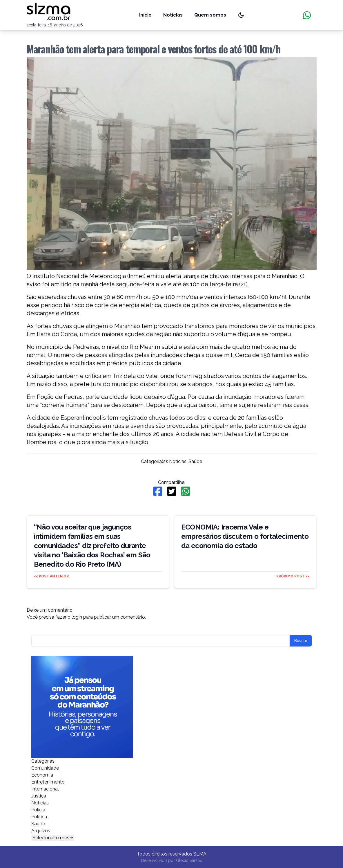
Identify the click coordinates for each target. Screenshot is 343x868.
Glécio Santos (189, 860)
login (77, 617)
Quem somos (210, 15)
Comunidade (45, 768)
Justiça (39, 796)
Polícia (38, 810)
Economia (42, 775)
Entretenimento (48, 782)
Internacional (45, 789)
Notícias (173, 15)
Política (39, 817)
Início (145, 15)
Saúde (195, 461)
